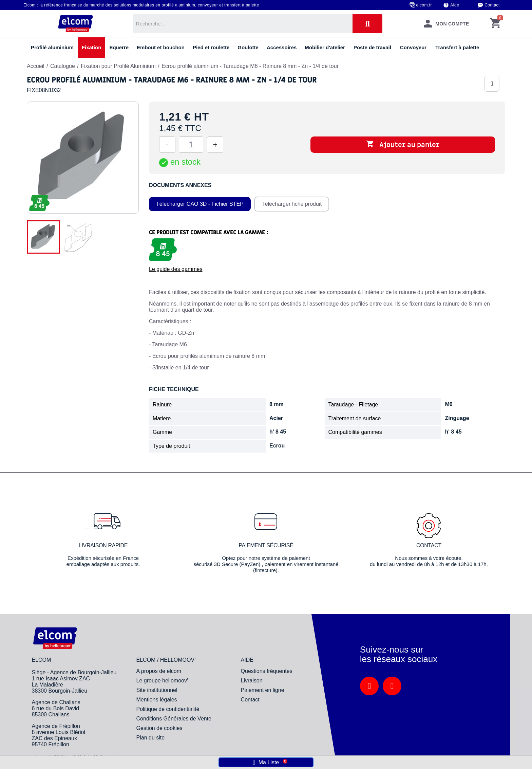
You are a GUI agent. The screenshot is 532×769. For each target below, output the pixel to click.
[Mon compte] (446, 24)
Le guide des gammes (176, 269)
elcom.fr (424, 5)
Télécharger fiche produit (292, 204)
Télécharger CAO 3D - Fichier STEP (200, 204)
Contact (492, 5)
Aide (455, 5)
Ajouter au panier (403, 145)
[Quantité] (191, 145)
